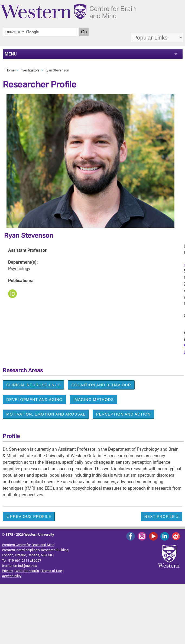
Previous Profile (29, 516)
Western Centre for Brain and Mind (28, 545)
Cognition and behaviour (101, 385)
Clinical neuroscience (33, 385)
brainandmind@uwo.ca (20, 566)
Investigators (30, 70)
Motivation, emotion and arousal (46, 414)
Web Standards (27, 571)
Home (10, 70)
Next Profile (162, 516)
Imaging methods (94, 400)
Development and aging (34, 400)
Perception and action (123, 414)
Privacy (7, 571)
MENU (11, 54)
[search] (40, 32)
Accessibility (12, 576)
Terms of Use (52, 571)
